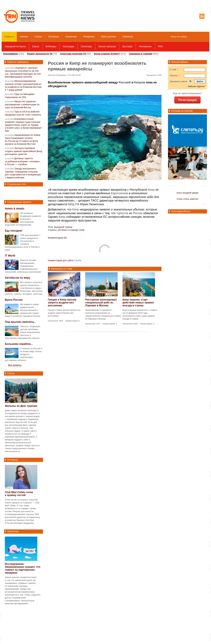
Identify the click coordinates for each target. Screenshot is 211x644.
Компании (128, 37)
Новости (9, 37)
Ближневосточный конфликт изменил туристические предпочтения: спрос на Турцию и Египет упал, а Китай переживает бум (23, 125)
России (138, 213)
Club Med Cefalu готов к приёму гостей (19, 494)
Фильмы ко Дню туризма (21, 406)
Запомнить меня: (179, 81)
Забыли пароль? (197, 86)
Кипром (140, 82)
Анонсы (24, 37)
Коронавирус (11, 54)
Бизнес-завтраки (107, 46)
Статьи (38, 37)
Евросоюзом (119, 193)
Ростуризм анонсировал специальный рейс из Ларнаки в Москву (101, 303)
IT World (10, 256)
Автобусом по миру (18, 278)
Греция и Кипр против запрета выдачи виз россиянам (62, 303)
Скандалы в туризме (141, 54)
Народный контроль (15, 46)
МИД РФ (74, 204)
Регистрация (188, 100)
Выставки (127, 46)
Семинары (86, 46)
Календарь (69, 46)
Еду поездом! (14, 231)
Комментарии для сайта (65, 260)
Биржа (36, 46)
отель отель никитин (187, 199)
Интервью (54, 37)
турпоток (122, 213)
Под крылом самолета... (20, 322)
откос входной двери (188, 193)
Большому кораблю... (19, 344)
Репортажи (89, 37)
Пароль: (175, 75)
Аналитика (71, 37)
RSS (160, 46)
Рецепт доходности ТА (40, 54)
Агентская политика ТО (73, 54)
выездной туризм (63, 227)
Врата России (14, 300)
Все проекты (15, 365)
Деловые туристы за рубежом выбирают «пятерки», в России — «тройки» (23, 161)
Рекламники (145, 46)
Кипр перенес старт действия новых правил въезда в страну (138, 303)
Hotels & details (15, 209)
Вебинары (51, 46)
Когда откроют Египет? (107, 54)
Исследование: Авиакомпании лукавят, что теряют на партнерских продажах (23, 568)
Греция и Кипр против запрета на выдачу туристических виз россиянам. (64, 313)
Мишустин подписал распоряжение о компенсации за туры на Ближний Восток (22, 104)
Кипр (151, 190)
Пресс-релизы (109, 37)
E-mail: (174, 69)
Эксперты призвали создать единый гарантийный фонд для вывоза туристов (24, 151)
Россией (125, 82)
